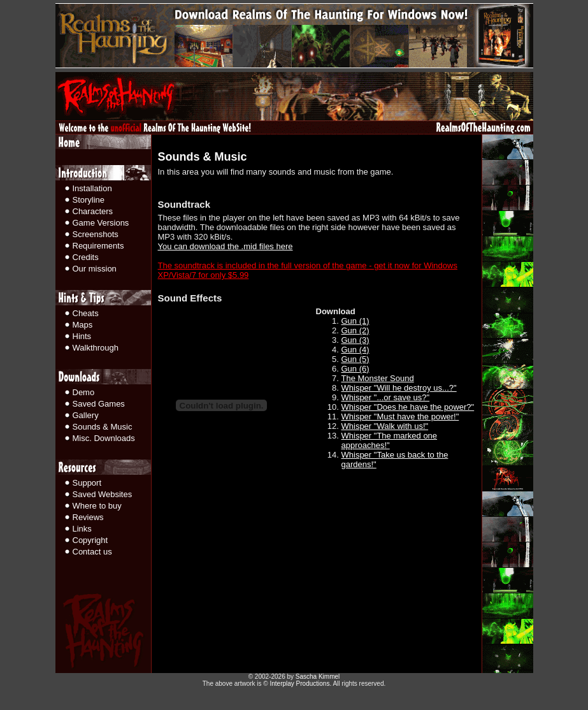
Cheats (86, 313)
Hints (82, 336)
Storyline (89, 200)
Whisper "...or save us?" (386, 397)
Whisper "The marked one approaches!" (390, 440)
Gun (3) (355, 340)
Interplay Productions (299, 684)
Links (82, 529)
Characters (93, 211)
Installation (92, 188)
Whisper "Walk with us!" (385, 426)
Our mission (95, 269)
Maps (83, 325)
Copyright (90, 540)
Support (87, 483)
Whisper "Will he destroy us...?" (399, 388)
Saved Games (99, 404)
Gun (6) (355, 369)
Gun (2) (355, 330)
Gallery (86, 415)
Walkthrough (96, 348)
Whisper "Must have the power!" (400, 417)
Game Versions (101, 223)
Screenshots (96, 234)
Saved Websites (103, 494)
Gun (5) (355, 359)
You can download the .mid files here (226, 246)
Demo (84, 392)
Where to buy (97, 506)
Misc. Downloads (104, 438)
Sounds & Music (103, 427)
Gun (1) (355, 321)
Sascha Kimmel (318, 677)
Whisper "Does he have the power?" (408, 407)
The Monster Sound (378, 378)
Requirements (98, 246)
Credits (86, 257)
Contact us (92, 552)
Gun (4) (355, 350)
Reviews (88, 517)
